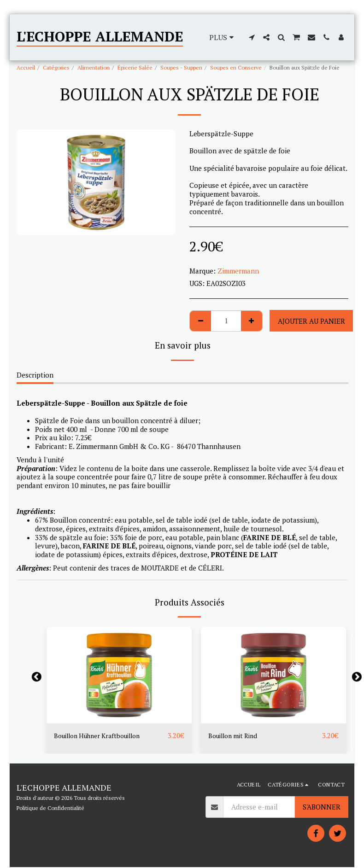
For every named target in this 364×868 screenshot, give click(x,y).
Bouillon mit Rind (236, 736)
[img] (119, 675)
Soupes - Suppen (181, 67)
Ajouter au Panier (311, 321)
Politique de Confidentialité (50, 808)
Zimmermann (238, 271)
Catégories (56, 67)
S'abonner (322, 807)
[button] (252, 37)
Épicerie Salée (135, 67)
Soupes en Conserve (236, 67)
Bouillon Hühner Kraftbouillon (103, 736)
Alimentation (94, 67)
